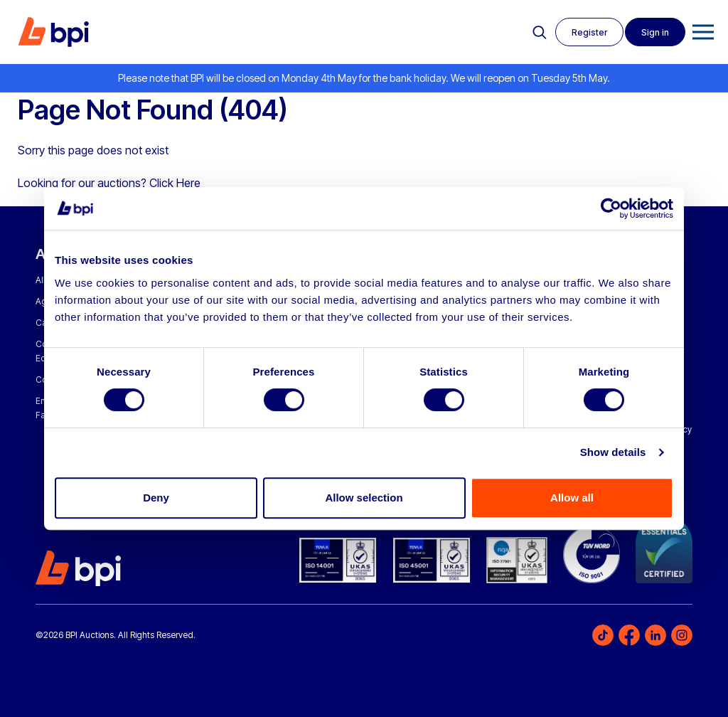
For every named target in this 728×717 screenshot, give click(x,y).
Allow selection (364, 498)
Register (585, 32)
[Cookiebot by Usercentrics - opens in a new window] (611, 208)
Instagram (682, 635)
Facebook (629, 635)
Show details (613, 452)
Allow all (572, 498)
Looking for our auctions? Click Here (109, 183)
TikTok (603, 635)
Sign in (654, 32)
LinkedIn (655, 635)
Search (534, 33)
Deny (156, 498)
